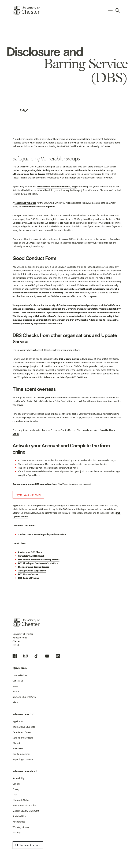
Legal (15, 795)
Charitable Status (21, 800)
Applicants (18, 721)
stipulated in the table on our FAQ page (57, 187)
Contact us (18, 681)
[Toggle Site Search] (118, 11)
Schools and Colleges (23, 738)
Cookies (16, 784)
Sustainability (19, 816)
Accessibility (18, 778)
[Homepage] (26, 11)
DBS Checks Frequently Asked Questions (39, 560)
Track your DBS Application (32, 571)
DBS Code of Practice (29, 578)
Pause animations (27, 845)
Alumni (16, 743)
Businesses (18, 748)
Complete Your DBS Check (31, 556)
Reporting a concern (23, 759)
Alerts (15, 702)
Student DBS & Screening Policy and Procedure (42, 534)
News (15, 686)
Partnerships (19, 822)
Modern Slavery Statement (26, 811)
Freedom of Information (25, 805)
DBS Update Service (69, 359)
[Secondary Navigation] (67, 111)
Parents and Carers (22, 732)
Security (17, 832)
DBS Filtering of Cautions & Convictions (38, 563)
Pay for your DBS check (28, 495)
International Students (24, 727)
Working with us (21, 827)
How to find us (20, 675)
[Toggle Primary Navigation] (110, 11)
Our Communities (21, 754)
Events (16, 691)
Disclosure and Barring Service (34, 567)
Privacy (16, 789)
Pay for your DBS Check (30, 552)
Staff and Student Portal (24, 697)
